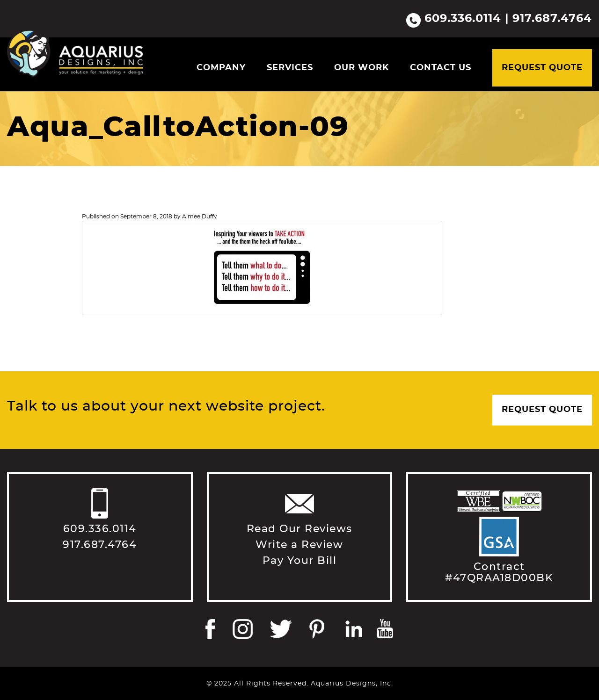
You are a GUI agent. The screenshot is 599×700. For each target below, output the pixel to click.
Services (290, 68)
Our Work (362, 68)
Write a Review (299, 545)
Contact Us (441, 68)
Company (221, 68)
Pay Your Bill (300, 561)
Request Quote (542, 68)
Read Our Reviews (299, 529)
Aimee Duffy (200, 216)
